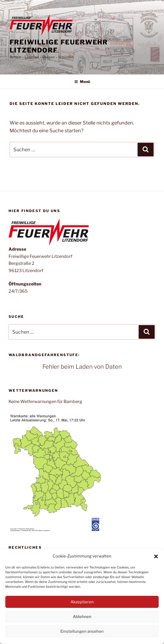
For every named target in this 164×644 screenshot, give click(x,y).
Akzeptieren (82, 602)
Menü (82, 82)
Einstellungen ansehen (82, 631)
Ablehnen (82, 617)
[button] (156, 556)
